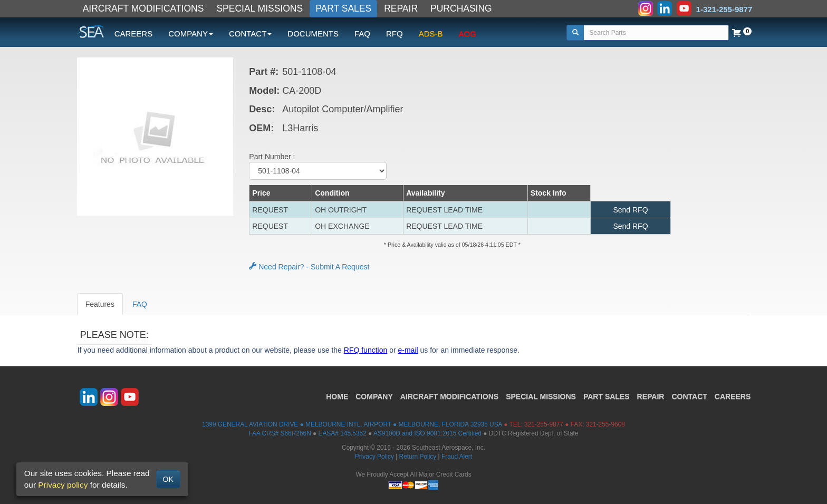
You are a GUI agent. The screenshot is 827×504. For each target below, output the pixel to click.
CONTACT (689, 396)
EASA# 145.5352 (343, 433)
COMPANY (374, 396)
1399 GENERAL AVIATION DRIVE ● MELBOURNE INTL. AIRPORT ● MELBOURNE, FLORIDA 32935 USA (352, 424)
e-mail (408, 350)
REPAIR (401, 8)
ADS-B (431, 33)
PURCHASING (461, 8)
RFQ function (366, 350)
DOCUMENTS (313, 33)
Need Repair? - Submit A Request (309, 267)
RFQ (395, 33)
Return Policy (418, 457)
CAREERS (134, 33)
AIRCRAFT (449, 396)
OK (168, 479)
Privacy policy (63, 485)
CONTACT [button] (250, 33)
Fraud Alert (457, 457)
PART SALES (343, 8)
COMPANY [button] (191, 33)
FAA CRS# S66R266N (280, 433)
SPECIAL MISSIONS (259, 8)
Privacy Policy (374, 457)
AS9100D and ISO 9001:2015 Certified (427, 433)
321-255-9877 (544, 424)
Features (100, 304)
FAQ (362, 33)
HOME (337, 396)
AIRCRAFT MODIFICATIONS (143, 8)
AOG (468, 33)
